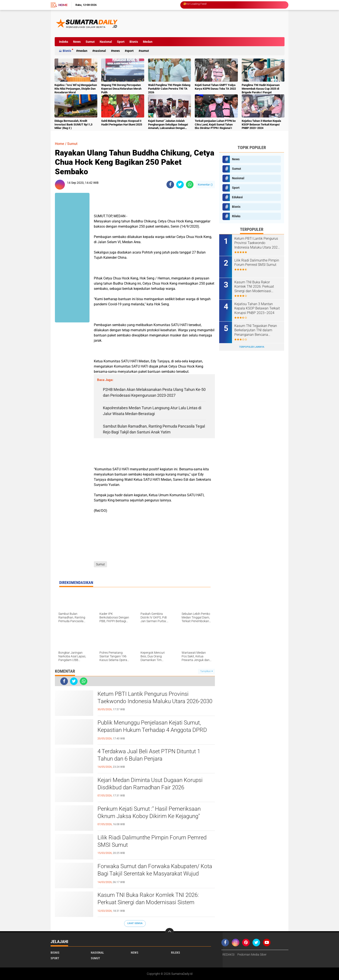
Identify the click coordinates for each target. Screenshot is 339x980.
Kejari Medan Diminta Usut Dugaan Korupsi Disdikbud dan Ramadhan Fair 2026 (150, 784)
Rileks (236, 216)
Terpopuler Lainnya (252, 347)
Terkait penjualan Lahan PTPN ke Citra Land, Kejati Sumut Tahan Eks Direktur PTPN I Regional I (215, 124)
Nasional (106, 42)
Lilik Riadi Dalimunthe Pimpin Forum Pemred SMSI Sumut (152, 841)
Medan (148, 42)
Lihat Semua (135, 923)
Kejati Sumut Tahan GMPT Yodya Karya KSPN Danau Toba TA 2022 (215, 87)
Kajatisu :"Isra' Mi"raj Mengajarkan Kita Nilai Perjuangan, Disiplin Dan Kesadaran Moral (76, 89)
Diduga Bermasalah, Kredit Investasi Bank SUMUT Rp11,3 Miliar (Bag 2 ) (73, 124)
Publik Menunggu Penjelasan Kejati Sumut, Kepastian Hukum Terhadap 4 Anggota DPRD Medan (152, 730)
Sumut (90, 42)
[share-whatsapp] (190, 185)
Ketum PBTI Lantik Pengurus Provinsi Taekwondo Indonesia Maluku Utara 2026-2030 (155, 698)
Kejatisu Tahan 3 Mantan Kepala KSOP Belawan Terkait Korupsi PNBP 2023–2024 (261, 124)
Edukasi (237, 197)
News (77, 42)
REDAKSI (229, 955)
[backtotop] (169, 932)
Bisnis (134, 42)
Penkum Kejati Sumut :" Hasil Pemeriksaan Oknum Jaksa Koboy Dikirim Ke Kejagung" (149, 812)
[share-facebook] (170, 185)
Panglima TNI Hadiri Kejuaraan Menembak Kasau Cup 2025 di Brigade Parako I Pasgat (261, 89)
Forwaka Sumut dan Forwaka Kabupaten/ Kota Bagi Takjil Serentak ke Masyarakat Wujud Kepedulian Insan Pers (155, 874)
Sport (121, 42)
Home (63, 5)
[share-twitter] (180, 185)
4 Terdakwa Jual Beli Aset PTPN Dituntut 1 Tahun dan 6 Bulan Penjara (149, 755)
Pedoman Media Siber (252, 955)
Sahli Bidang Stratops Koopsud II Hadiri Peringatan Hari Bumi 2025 (122, 123)
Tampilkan (206, 671)
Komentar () (205, 185)
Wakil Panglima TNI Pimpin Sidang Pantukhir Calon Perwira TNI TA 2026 (169, 89)
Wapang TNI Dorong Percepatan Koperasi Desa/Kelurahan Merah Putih (121, 89)
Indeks (64, 42)
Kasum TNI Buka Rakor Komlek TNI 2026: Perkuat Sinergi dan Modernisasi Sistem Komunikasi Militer (148, 902)
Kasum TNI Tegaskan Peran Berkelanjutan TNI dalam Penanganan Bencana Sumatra (256, 330)
